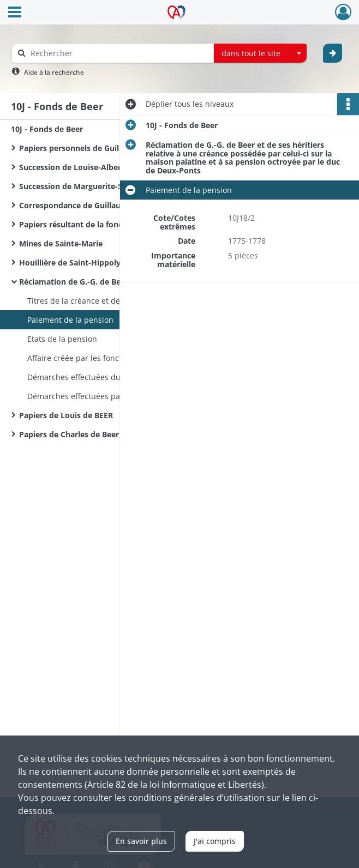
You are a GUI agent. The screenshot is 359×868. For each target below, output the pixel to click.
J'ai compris (215, 841)
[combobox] (260, 53)
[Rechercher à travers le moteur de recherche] (118, 53)
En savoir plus (141, 841)
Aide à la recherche (54, 72)
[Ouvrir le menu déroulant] (15, 13)
